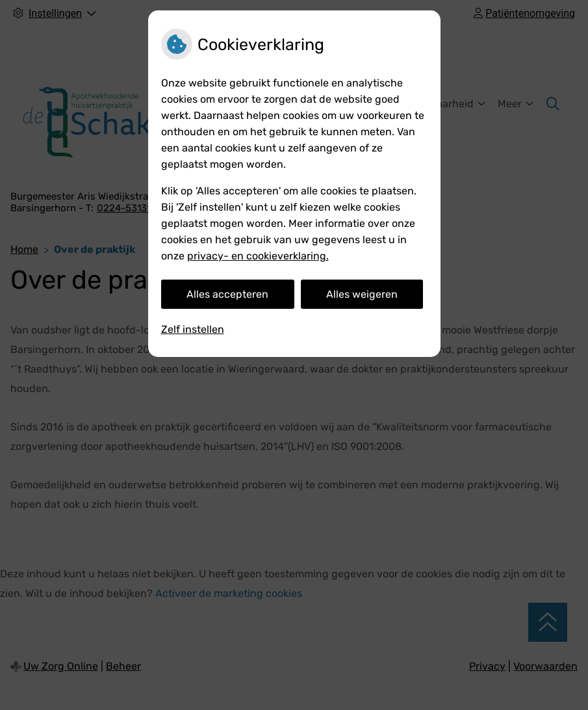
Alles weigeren (362, 294)
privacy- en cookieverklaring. (258, 256)
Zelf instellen (193, 329)
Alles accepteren (227, 294)
